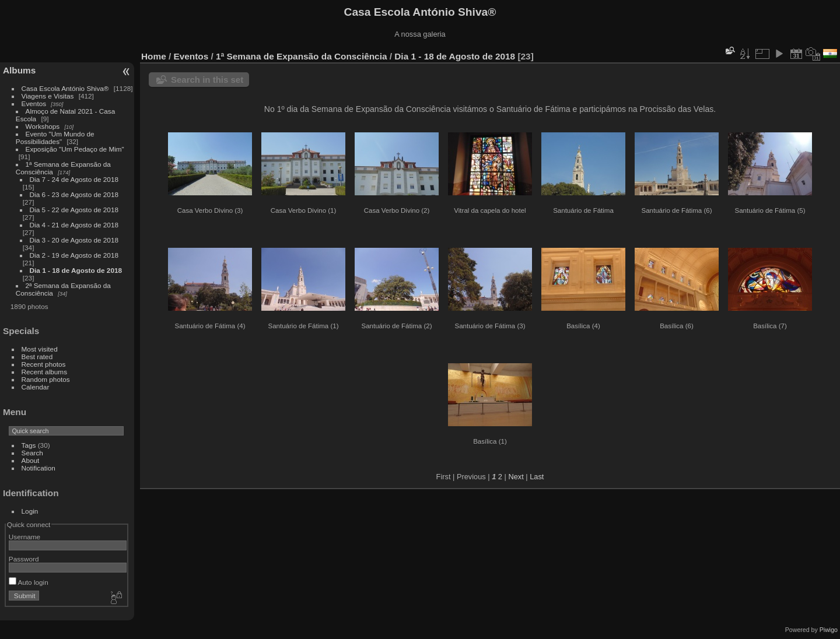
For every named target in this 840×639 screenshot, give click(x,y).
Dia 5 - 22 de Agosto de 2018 (74, 210)
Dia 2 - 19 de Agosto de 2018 (74, 255)
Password (24, 559)
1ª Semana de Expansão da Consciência (301, 56)
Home (154, 56)
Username (24, 537)
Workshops (43, 126)
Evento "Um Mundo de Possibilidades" (55, 138)
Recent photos (44, 364)
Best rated (37, 357)
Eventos (34, 103)
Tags (29, 445)
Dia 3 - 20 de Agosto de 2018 (74, 240)
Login (30, 511)
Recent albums (44, 372)
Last (537, 477)
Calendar (36, 387)
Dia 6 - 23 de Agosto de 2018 (74, 194)
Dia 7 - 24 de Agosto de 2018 (74, 179)
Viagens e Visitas (48, 96)
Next (516, 477)
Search (32, 453)
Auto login (29, 582)
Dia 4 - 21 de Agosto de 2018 (74, 225)
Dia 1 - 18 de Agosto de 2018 (76, 270)
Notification (38, 468)
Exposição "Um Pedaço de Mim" (75, 149)
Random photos (46, 379)
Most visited (40, 349)
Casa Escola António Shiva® (65, 88)
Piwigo (829, 630)
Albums (19, 70)
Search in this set (207, 80)
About (31, 460)
